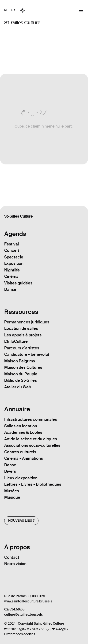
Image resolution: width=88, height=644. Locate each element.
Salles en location (21, 426)
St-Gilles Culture (22, 23)
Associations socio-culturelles (32, 445)
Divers (10, 471)
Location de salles (21, 328)
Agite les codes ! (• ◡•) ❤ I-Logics (43, 629)
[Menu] (81, 10)
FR (13, 10)
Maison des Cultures (23, 367)
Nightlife (12, 270)
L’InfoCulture (16, 341)
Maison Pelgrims (20, 361)
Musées (12, 491)
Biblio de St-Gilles (21, 380)
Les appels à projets (23, 335)
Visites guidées (18, 283)
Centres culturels (20, 452)
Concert (12, 250)
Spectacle (14, 257)
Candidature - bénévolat (27, 354)
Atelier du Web (18, 387)
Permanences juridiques (27, 322)
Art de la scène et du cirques (31, 439)
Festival (11, 244)
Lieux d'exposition (21, 478)
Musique (12, 497)
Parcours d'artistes (22, 348)
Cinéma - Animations (24, 458)
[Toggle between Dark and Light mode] (22, 10)
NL (6, 10)
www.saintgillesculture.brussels (28, 601)
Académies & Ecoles (23, 432)
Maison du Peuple (21, 374)
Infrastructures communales (31, 419)
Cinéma (11, 276)
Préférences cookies (20, 634)
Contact (12, 557)
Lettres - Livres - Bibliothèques (33, 484)
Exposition (14, 263)
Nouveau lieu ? (21, 521)
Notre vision (15, 564)
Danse (10, 289)
